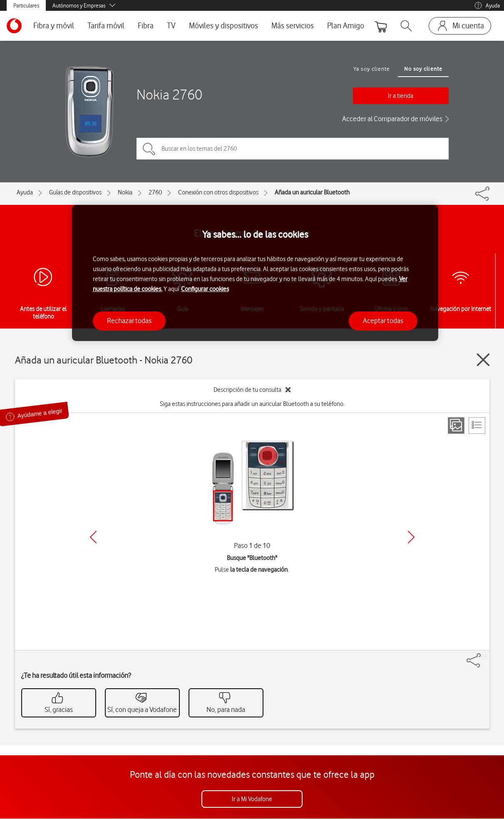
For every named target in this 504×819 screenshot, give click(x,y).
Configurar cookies (205, 289)
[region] (255, 273)
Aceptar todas (383, 321)
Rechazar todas (129, 321)
